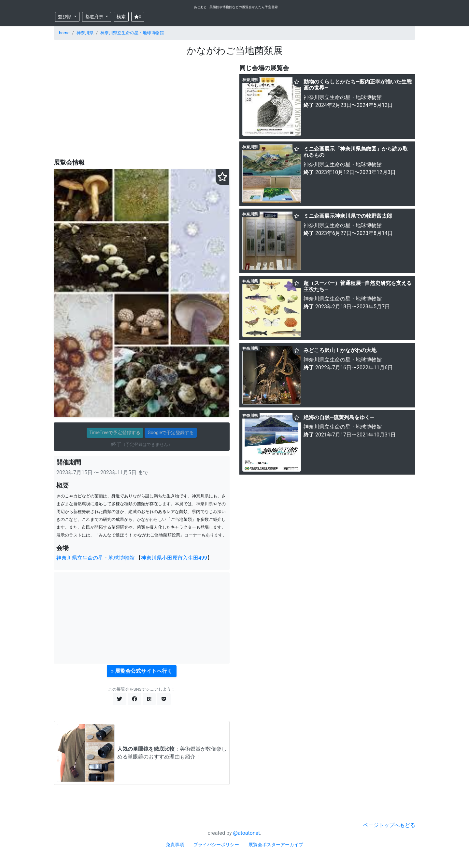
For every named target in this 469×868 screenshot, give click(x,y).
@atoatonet (247, 833)
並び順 (65, 17)
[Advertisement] (142, 108)
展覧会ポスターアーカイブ (276, 845)
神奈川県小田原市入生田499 (174, 558)
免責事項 (175, 845)
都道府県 (95, 17)
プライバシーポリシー (216, 845)
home (64, 33)
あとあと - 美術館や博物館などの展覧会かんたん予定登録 (236, 7)
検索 (121, 17)
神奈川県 (85, 33)
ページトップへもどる (389, 825)
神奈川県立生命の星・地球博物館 (132, 33)
